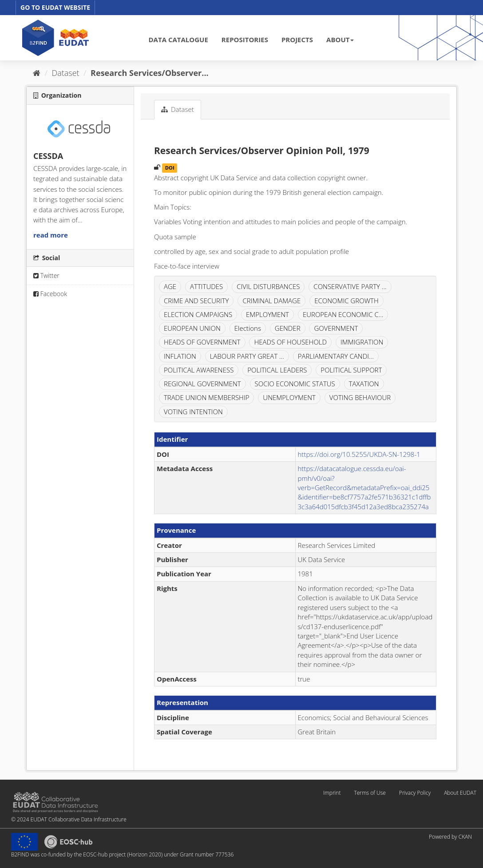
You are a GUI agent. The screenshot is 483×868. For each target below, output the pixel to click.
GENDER (288, 328)
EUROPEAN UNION (192, 328)
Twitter (46, 275)
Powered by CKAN (450, 837)
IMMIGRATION (362, 342)
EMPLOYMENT (267, 314)
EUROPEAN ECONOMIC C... (343, 314)
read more (51, 235)
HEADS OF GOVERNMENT (202, 342)
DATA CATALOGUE (178, 40)
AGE (170, 286)
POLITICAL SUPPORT (351, 370)
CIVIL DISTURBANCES (268, 286)
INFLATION (180, 356)
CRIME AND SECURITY (196, 301)
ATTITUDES (206, 286)
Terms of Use (370, 793)
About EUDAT (460, 793)
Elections (248, 328)
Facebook (50, 294)
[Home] (37, 73)
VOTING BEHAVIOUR (360, 397)
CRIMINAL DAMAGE (271, 301)
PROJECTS (297, 40)
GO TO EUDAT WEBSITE (55, 7)
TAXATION (364, 384)
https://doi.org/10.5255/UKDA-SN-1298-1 (359, 454)
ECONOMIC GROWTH (346, 301)
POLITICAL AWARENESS (199, 370)
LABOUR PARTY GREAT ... (247, 356)
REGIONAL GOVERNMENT (202, 384)
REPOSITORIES (245, 40)
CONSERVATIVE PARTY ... (350, 286)
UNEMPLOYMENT (289, 397)
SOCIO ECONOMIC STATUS (295, 384)
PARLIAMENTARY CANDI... (336, 356)
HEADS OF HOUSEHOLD (290, 342)
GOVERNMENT (336, 328)
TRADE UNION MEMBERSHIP (206, 397)
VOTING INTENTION (193, 412)
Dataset (66, 73)
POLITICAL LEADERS (277, 370)
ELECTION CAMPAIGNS (198, 314)
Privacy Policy (415, 793)
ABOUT (340, 40)
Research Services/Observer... (150, 73)
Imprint (332, 793)
